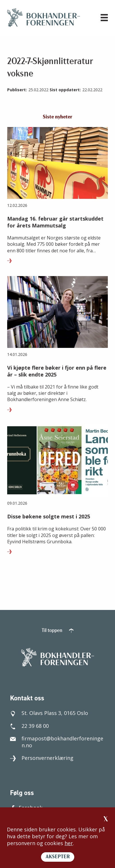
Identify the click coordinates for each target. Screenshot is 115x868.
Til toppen (57, 631)
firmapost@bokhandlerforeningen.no (57, 742)
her (69, 843)
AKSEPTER (58, 857)
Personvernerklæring (42, 758)
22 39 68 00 (29, 726)
